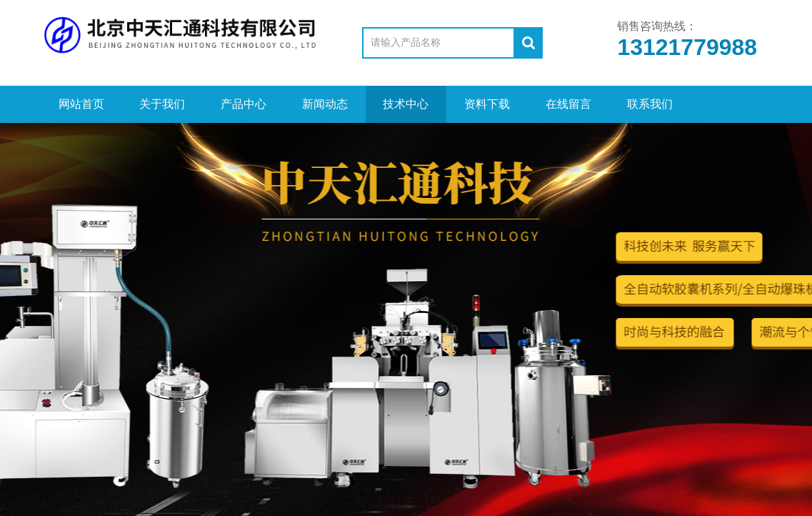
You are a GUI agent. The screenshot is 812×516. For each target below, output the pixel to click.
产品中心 (244, 104)
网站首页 (81, 104)
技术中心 (406, 104)
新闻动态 (325, 104)
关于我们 (162, 104)
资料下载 (487, 104)
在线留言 (568, 104)
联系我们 (650, 104)
